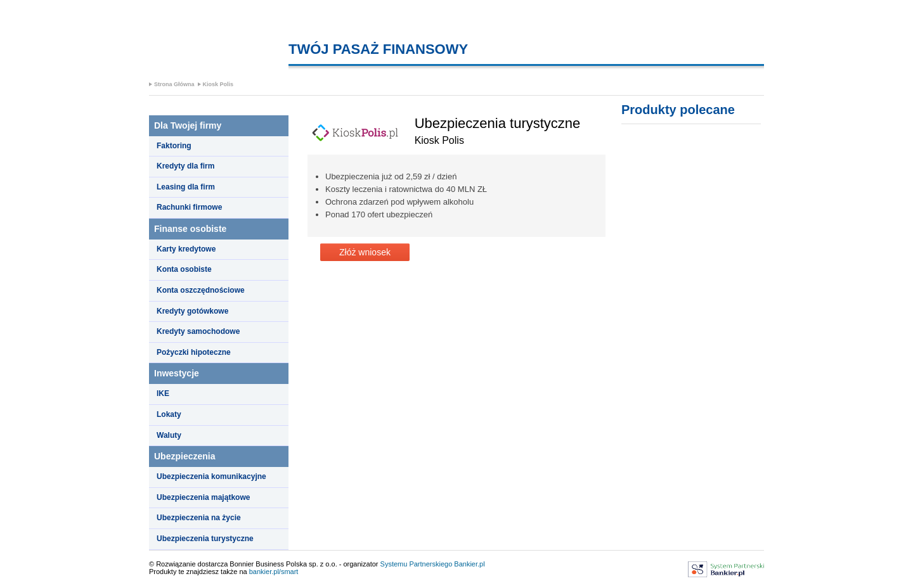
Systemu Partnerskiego (417, 564)
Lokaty (169, 414)
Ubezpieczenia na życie (199, 518)
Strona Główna (174, 84)
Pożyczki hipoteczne (194, 352)
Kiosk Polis (218, 84)
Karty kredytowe (186, 249)
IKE (163, 393)
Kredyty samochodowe (198, 331)
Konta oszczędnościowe (201, 290)
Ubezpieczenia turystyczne (205, 539)
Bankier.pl (469, 564)
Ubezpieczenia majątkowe (203, 497)
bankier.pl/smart (274, 572)
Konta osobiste (184, 269)
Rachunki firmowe (189, 207)
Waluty (169, 435)
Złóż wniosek (365, 252)
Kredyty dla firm (185, 166)
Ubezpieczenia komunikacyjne (211, 476)
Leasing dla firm (186, 187)
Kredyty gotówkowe (192, 311)
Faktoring (174, 146)
